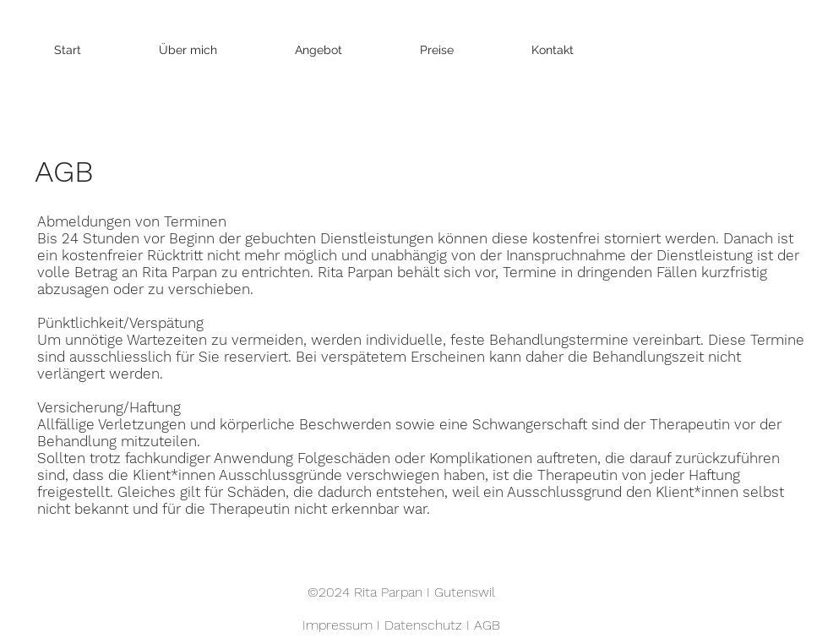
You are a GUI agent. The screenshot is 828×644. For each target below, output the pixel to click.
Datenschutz (423, 625)
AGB (487, 625)
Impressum (338, 625)
